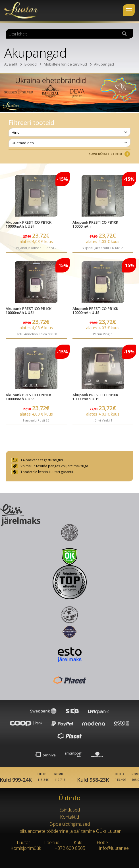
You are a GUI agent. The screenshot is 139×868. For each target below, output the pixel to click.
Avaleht (11, 64)
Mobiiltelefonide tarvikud (65, 64)
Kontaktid (69, 817)
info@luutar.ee (114, 848)
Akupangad (104, 64)
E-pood (31, 64)
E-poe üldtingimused (69, 824)
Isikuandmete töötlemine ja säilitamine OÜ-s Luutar (70, 831)
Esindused (69, 810)
